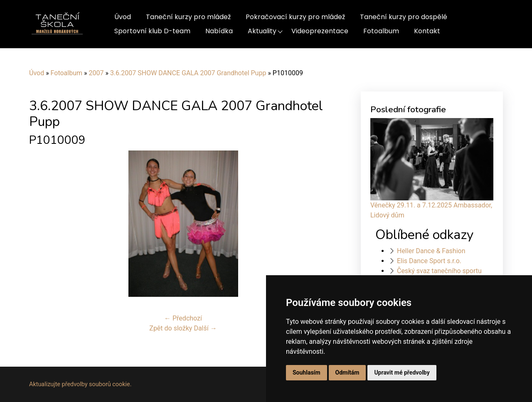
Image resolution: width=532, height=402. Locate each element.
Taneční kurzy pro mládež (188, 17)
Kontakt (427, 31)
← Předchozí (183, 318)
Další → (205, 328)
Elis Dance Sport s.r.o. (429, 261)
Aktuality (262, 31)
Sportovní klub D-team (152, 31)
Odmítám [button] (347, 372)
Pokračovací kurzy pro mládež (295, 17)
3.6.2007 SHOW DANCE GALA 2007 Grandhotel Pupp (188, 73)
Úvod (123, 17)
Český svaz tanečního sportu (439, 271)
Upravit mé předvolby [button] (402, 372)
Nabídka (219, 31)
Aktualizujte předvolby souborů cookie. (80, 384)
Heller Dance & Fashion (431, 251)
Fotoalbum (381, 31)
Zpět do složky (171, 328)
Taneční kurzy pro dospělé (404, 17)
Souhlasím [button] (307, 372)
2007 (96, 73)
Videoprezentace (320, 31)
